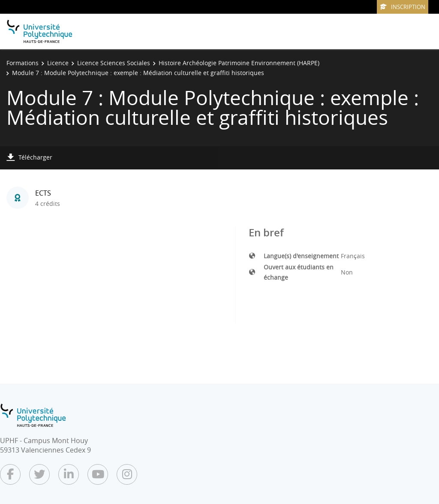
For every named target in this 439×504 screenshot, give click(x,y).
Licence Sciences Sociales (114, 63)
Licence (58, 63)
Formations (23, 63)
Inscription (403, 7)
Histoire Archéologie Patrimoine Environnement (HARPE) (239, 63)
